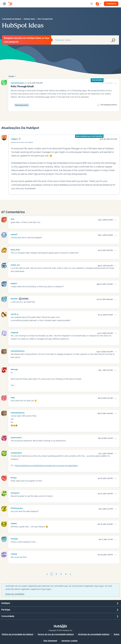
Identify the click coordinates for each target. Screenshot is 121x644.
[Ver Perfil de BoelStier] (14, 298)
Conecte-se (111, 4)
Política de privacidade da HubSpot (18, 634)
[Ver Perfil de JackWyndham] (16, 453)
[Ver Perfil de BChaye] (14, 477)
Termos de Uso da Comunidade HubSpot (56, 634)
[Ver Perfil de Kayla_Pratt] (15, 249)
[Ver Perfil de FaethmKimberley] (18, 351)
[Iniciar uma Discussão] (98, 4)
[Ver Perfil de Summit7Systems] (17, 83)
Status (117, 634)
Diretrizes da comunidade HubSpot (94, 634)
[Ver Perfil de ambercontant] (16, 437)
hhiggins (14, 139)
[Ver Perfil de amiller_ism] (15, 265)
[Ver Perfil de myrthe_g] (14, 314)
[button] (116, 83)
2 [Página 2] (56, 574)
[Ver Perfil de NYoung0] (14, 538)
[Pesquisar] (85, 40)
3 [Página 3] (61, 574)
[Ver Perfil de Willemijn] (14, 369)
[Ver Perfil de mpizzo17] (14, 234)
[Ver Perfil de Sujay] (13, 397)
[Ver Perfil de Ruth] (13, 219)
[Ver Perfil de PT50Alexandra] (17, 508)
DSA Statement (50, 641)
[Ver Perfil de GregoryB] (14, 332)
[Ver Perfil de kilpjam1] (14, 283)
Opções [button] (11, 76)
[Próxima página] (70, 574)
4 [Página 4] (66, 574)
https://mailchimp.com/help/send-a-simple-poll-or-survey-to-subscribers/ (46, 466)
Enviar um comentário (15, 594)
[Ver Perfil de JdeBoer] (14, 523)
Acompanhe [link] (109, 83)
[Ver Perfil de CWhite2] (14, 554)
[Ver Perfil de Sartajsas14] (15, 493)
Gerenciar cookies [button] (70, 641)
